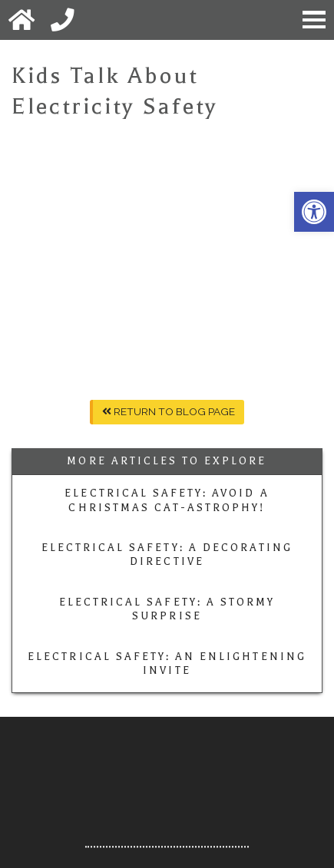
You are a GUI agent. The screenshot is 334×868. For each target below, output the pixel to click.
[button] (314, 212)
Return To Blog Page (169, 411)
